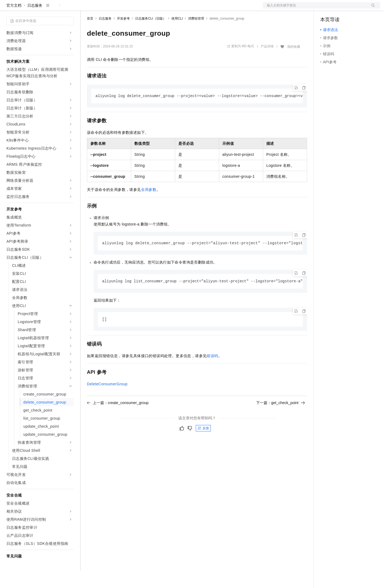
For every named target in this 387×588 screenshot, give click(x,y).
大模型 (55, 9)
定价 (116, 9)
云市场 (131, 9)
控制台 (339, 9)
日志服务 (35, 23)
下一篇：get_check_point (281, 421)
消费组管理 (196, 36)
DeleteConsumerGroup (107, 402)
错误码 (212, 374)
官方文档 (14, 23)
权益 (103, 9)
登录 (371, 9)
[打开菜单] (9, 9)
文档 (315, 9)
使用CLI (177, 36)
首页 (90, 36)
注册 (352, 9)
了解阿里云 (177, 9)
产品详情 (267, 64)
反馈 (203, 446)
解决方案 (86, 9)
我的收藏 (294, 64)
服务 (158, 9)
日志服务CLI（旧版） (151, 36)
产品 (70, 9)
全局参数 (149, 207)
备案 (326, 9)
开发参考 (123, 36)
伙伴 (145, 9)
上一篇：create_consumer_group (118, 421)
